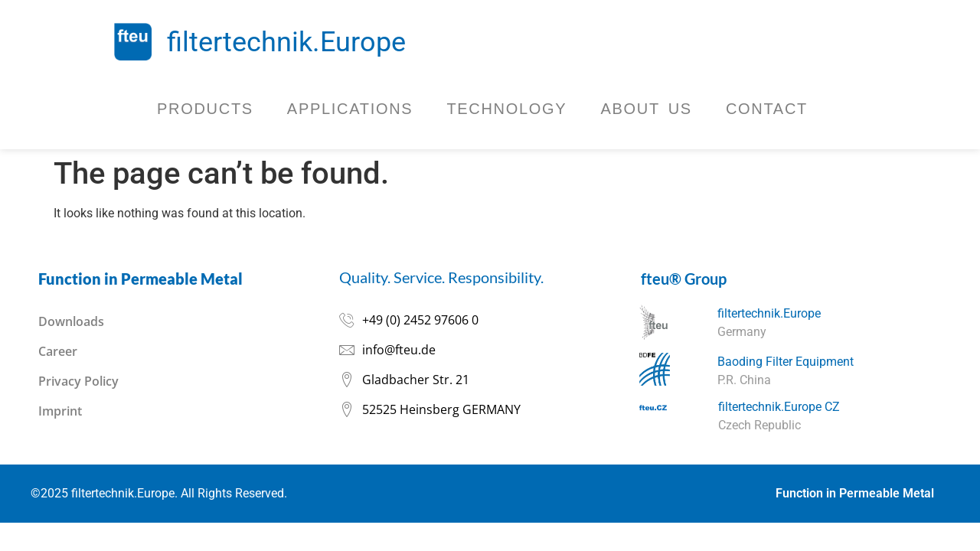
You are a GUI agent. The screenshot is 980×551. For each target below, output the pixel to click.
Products (205, 109)
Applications (350, 109)
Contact (767, 109)
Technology (506, 109)
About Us (646, 109)
